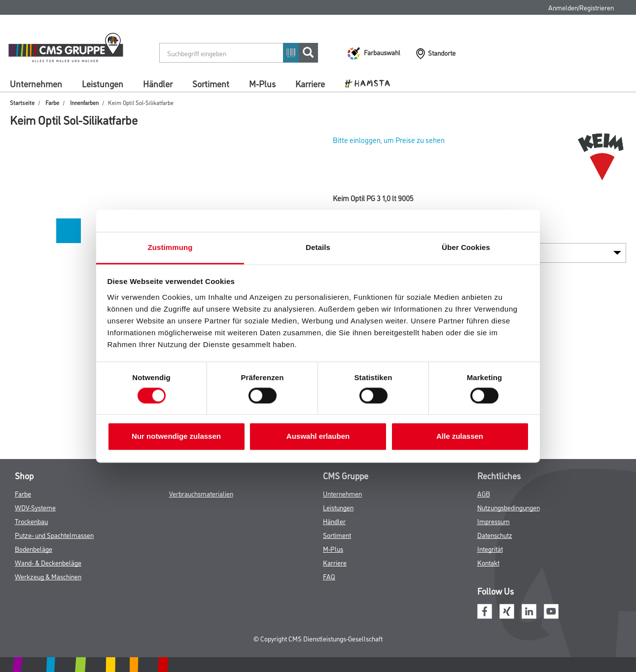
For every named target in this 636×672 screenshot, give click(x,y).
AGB (484, 493)
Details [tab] (318, 247)
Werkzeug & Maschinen (48, 576)
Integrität (490, 548)
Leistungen (103, 83)
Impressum (494, 521)
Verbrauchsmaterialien (201, 493)
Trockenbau (31, 521)
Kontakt (488, 562)
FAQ (329, 576)
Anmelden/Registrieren (581, 7)
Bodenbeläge (34, 548)
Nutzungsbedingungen (509, 507)
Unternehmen (36, 83)
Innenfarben (84, 102)
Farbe (52, 102)
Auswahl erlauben (318, 437)
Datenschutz (495, 535)
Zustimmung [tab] (170, 247)
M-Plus (262, 83)
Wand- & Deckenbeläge (48, 562)
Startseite (22, 102)
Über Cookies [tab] (466, 247)
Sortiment (211, 83)
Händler (158, 83)
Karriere (310, 83)
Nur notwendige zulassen (176, 437)
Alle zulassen (460, 437)
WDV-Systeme (35, 507)
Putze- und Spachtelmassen (54, 535)
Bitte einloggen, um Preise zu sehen (389, 140)
